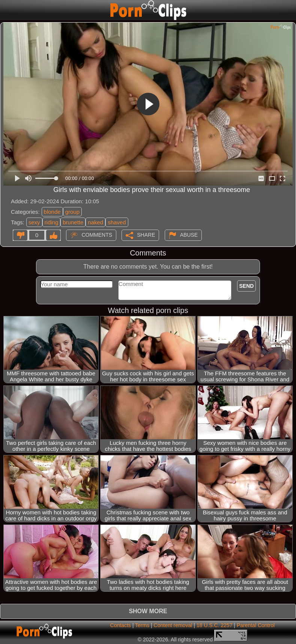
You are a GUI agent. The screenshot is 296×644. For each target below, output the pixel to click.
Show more (148, 611)
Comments (97, 235)
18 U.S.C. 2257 (215, 625)
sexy (34, 222)
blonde (52, 212)
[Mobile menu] (7, 10)
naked (95, 222)
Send (247, 286)
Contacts (121, 625)
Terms (142, 625)
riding (52, 222)
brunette (73, 222)
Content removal (173, 625)
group (72, 212)
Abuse (189, 235)
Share (146, 235)
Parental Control (256, 625)
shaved (117, 222)
